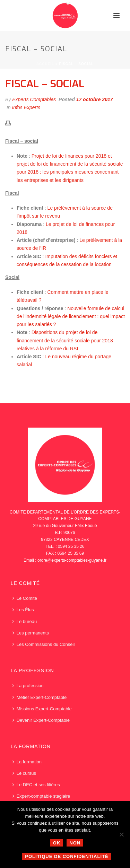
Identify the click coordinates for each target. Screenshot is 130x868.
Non (75, 843)
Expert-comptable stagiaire (41, 796)
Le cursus (24, 773)
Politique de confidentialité (67, 856)
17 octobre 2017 (95, 99)
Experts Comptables (34, 99)
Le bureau (25, 621)
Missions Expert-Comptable (42, 709)
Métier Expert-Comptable (40, 697)
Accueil (45, 64)
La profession (28, 686)
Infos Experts (26, 107)
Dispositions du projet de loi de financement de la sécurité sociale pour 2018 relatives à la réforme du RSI (65, 340)
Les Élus (23, 610)
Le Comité (25, 598)
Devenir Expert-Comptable (41, 720)
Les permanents (31, 633)
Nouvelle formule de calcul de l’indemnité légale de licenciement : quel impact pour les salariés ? (71, 316)
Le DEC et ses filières (36, 785)
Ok (57, 843)
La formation (27, 762)
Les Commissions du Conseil (44, 644)
